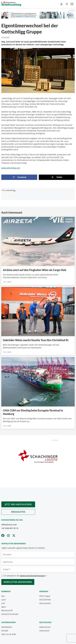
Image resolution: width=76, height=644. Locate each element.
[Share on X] (57, 177)
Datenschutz (45, 627)
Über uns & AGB (8, 634)
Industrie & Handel (10, 614)
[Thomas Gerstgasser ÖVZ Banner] (38, 15)
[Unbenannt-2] (38, 457)
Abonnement (45, 603)
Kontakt (5, 631)
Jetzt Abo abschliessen (18, 504)
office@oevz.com (9, 525)
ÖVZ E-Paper (45, 596)
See (3, 596)
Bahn (4, 607)
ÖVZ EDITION (45, 600)
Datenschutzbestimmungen (33, 576)
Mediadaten (18, 512)
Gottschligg (11, 190)
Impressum (44, 631)
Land (4, 600)
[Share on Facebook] (19, 177)
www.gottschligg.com (11, 168)
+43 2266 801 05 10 (10, 528)
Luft (3, 603)
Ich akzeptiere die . (25, 576)
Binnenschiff (7, 610)
